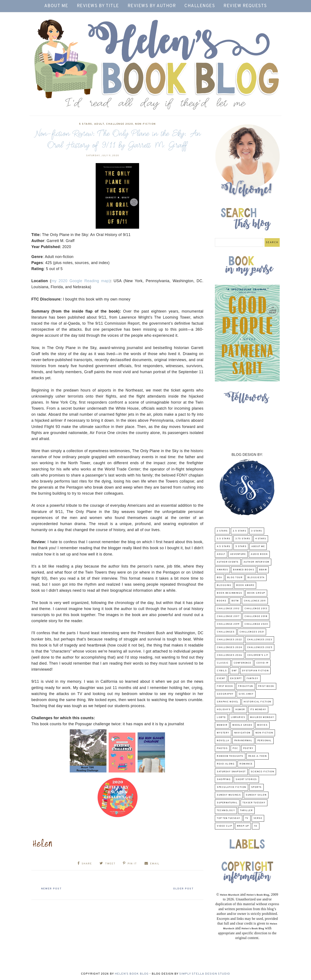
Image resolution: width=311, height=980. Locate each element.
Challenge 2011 (255, 601)
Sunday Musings (229, 795)
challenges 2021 (252, 632)
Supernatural (227, 803)
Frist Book (266, 686)
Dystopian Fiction (255, 671)
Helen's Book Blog (132, 974)
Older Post (183, 889)
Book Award (245, 585)
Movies (262, 725)
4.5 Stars (224, 547)
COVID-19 (263, 663)
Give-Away (246, 694)
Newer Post (52, 889)
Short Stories (246, 779)
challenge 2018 (256, 616)
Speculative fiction (232, 787)
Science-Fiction (263, 772)
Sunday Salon (256, 795)
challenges (226, 632)
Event (221, 679)
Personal (265, 741)
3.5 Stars (224, 539)
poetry (248, 748)
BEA (220, 578)
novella (223, 741)
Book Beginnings (230, 593)
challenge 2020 (120, 124)
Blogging (224, 585)
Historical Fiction (257, 702)
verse (258, 818)
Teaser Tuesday (254, 803)
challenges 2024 (229, 647)
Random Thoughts (230, 756)
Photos (222, 748)
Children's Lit (258, 655)
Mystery (223, 733)
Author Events (228, 562)
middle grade (242, 725)
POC (235, 748)
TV (247, 818)
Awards (222, 570)
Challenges (200, 6)
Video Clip (224, 826)
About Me (56, 6)
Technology (226, 811)
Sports (256, 787)
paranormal (243, 741)
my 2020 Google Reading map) (81, 281)
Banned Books (244, 570)
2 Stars (222, 531)
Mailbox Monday (262, 717)
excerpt (236, 679)
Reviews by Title (98, 6)
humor (240, 710)
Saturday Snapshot (231, 772)
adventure (238, 554)
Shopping (224, 779)
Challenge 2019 (228, 624)
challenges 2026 (230, 655)
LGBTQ (221, 717)
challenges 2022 (229, 640)
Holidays (224, 710)
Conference (243, 663)
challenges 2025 (260, 647)
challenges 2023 (260, 640)
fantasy (253, 679)
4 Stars (261, 539)
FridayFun (246, 686)
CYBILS (222, 671)
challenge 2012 (228, 609)
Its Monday (258, 710)
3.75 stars (243, 539)
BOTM (235, 601)
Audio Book (259, 554)
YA (256, 826)
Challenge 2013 (256, 609)
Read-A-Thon (258, 756)
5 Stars (86, 124)
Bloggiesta (256, 578)
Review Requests (245, 6)
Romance (246, 764)
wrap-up (243, 826)
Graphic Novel (228, 702)
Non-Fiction (145, 124)
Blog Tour (235, 578)
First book (225, 686)
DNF (234, 671)
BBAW (263, 570)
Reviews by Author (152, 6)
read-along (226, 764)
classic (223, 663)
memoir (222, 725)
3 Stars (257, 531)
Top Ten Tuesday (229, 818)
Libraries (238, 717)
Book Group (256, 593)
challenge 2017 (228, 616)
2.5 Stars (240, 531)
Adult (99, 124)
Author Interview (256, 562)
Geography (225, 694)
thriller (246, 811)
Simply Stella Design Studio (205, 974)
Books (222, 601)
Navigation (242, 733)
